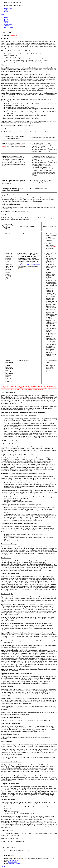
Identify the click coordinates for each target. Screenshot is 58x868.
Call (5, 10)
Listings (7, 19)
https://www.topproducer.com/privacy (29, 265)
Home (6, 18)
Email (6, 12)
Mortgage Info (8, 24)
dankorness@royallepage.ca (16, 863)
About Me (7, 26)
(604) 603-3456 (13, 860)
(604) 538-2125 (13, 862)
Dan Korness (8, 8)
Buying (6, 21)
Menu (2, 15)
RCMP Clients (8, 27)
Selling (6, 22)
